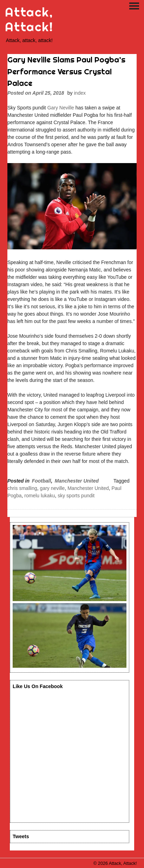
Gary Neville (61, 108)
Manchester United (77, 481)
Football (41, 481)
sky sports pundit (76, 496)
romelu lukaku (40, 496)
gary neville (53, 488)
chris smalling (22, 488)
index (80, 93)
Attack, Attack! (29, 19)
